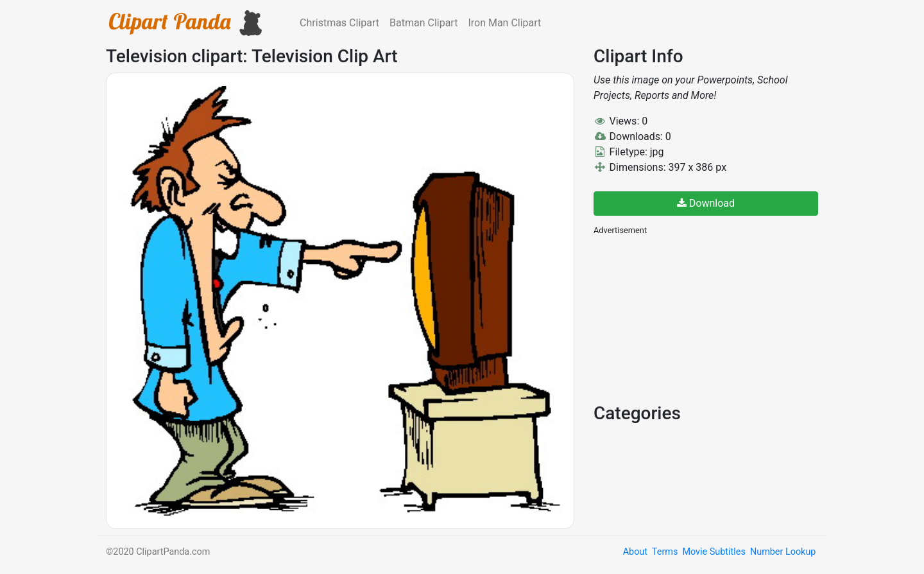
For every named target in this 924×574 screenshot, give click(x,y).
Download (706, 203)
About (635, 552)
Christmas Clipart (339, 23)
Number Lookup (783, 552)
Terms (665, 552)
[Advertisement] (690, 318)
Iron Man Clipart (504, 23)
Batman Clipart (424, 23)
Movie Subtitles (714, 552)
